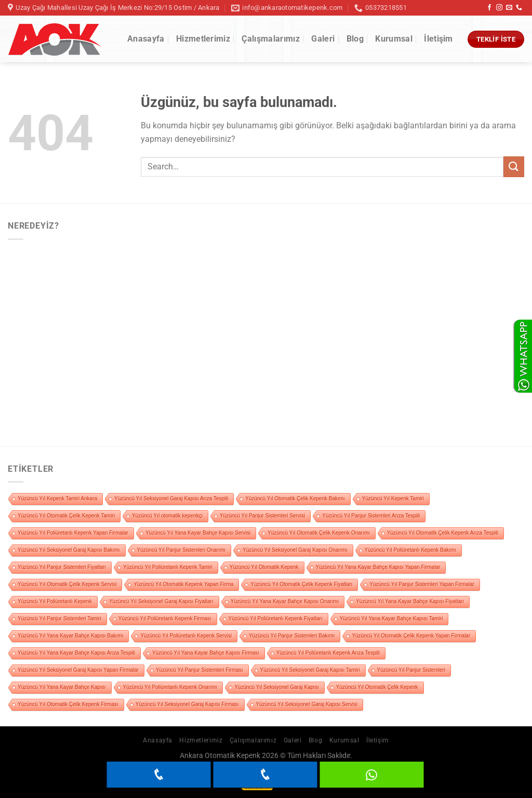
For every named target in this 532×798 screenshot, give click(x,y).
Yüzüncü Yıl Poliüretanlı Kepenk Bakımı (411, 550)
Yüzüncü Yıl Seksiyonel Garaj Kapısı (277, 687)
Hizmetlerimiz (203, 39)
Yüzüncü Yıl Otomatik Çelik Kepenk (377, 687)
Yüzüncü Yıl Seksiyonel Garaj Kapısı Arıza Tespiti (171, 498)
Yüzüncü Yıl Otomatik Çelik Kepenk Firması (68, 704)
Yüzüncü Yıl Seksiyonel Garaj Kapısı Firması (187, 704)
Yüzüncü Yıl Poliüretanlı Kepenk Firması (165, 619)
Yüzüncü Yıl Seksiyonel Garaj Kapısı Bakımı (69, 550)
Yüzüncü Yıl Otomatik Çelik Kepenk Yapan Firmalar (411, 636)
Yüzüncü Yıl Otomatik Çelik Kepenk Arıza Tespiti (443, 533)
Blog (355, 39)
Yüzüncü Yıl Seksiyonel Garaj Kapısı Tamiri (310, 670)
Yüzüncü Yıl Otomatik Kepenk (264, 567)
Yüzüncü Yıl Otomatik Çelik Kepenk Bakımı (295, 498)
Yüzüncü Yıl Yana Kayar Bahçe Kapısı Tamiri (391, 619)
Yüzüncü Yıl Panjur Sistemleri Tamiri (59, 619)
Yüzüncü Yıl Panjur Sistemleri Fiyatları (62, 567)
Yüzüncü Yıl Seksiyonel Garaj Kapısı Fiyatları (161, 601)
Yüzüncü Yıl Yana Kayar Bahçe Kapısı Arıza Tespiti (76, 653)
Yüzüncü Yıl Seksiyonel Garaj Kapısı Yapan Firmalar (78, 670)
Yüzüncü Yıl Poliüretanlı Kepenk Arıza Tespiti (328, 653)
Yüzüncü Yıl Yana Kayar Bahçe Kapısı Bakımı (70, 636)
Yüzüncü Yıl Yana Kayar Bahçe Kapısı (62, 687)
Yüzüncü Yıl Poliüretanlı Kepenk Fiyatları (276, 619)
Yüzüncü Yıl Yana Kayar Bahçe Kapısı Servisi (198, 533)
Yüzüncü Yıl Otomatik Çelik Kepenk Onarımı (319, 533)
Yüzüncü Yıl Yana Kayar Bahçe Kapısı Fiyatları (410, 601)
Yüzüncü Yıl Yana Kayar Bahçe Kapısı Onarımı (285, 601)
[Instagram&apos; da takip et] (499, 8)
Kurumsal (394, 39)
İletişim (438, 39)
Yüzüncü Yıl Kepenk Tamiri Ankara (57, 498)
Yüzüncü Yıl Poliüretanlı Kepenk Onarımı (170, 687)
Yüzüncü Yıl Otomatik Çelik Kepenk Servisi (67, 584)
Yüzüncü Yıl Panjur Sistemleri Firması (199, 670)
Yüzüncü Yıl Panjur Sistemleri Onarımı (181, 550)
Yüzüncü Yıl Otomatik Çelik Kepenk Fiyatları (301, 584)
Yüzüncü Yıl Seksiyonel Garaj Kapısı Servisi (307, 704)
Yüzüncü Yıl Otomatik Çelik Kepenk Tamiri (66, 516)
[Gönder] (514, 167)
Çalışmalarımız (270, 39)
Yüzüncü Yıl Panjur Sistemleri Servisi (262, 516)
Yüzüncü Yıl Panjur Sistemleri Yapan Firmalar (422, 584)
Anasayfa (146, 39)
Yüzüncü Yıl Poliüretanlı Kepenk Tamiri (168, 567)
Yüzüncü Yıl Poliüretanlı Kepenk (55, 601)
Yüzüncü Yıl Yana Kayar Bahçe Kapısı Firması (206, 653)
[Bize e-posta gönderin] (509, 8)
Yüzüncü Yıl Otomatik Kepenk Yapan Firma (183, 584)
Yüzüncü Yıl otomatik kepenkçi (167, 516)
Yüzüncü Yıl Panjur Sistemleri (411, 670)
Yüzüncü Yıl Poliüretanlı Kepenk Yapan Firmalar (73, 533)
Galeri (323, 39)
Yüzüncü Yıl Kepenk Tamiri (393, 498)
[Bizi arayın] (519, 8)
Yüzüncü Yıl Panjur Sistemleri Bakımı (292, 636)
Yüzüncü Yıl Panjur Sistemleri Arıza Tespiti (371, 516)
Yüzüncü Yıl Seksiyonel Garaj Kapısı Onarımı (295, 550)
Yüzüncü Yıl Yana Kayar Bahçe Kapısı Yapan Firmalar (378, 567)
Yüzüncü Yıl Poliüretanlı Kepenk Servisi (186, 636)
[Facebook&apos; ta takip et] (489, 8)
